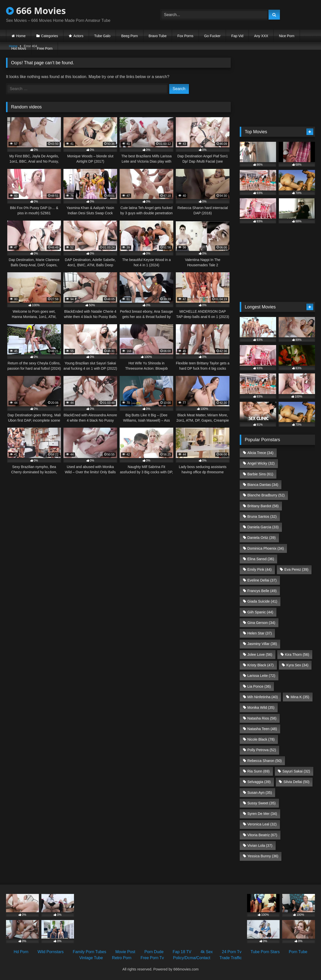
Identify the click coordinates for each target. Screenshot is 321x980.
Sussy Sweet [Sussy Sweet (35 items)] (261, 803)
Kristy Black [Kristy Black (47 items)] (260, 665)
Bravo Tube (158, 36)
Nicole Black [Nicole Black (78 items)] (261, 739)
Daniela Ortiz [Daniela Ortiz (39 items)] (261, 538)
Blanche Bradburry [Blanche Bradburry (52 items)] (266, 495)
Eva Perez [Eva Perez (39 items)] (296, 569)
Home (21, 36)
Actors (78, 36)
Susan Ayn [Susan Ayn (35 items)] (260, 793)
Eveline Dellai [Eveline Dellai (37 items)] (262, 580)
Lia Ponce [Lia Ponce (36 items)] (259, 686)
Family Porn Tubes (89, 952)
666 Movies (36, 11)
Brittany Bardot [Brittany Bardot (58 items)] (263, 506)
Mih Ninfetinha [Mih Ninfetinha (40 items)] (263, 697)
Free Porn (45, 48)
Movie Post (125, 952)
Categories (50, 36)
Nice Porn (287, 36)
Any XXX (261, 36)
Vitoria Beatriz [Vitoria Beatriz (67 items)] (262, 835)
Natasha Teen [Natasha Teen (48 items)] (262, 729)
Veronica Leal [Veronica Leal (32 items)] (262, 824)
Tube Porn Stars (265, 952)
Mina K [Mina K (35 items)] (300, 697)
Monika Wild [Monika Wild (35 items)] (261, 707)
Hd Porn (21, 952)
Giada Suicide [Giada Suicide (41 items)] (262, 601)
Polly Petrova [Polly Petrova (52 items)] (262, 750)
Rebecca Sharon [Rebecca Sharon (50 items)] (264, 761)
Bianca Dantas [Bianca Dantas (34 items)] (263, 485)
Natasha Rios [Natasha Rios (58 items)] (262, 718)
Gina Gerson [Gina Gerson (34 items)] (261, 623)
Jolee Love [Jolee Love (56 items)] (260, 655)
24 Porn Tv (232, 952)
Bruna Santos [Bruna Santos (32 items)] (262, 516)
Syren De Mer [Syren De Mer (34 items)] (262, 814)
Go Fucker (212, 36)
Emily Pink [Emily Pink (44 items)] (259, 569)
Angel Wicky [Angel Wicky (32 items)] (261, 463)
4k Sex (207, 952)
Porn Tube (298, 952)
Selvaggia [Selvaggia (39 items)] (259, 782)
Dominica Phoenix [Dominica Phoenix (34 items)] (266, 548)
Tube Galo (102, 36)
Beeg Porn (129, 36)
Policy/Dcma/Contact (192, 958)
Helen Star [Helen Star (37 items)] (260, 633)
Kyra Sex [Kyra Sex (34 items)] (297, 665)
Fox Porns (185, 36)
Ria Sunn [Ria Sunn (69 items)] (258, 771)
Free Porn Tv (152, 958)
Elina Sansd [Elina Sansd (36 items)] (261, 559)
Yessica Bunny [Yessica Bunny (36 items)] (263, 856)
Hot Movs (19, 48)
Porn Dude (154, 952)
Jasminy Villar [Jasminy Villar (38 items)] (262, 644)
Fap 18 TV (182, 952)
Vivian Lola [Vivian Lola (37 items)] (260, 845)
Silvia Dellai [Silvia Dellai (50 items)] (296, 782)
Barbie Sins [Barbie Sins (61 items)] (260, 474)
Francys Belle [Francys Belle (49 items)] (262, 591)
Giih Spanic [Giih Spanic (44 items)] (260, 612)
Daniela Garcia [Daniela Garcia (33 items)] (263, 527)
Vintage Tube (91, 958)
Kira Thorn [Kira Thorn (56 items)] (297, 655)
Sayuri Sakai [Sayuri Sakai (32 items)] (296, 771)
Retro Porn (122, 958)
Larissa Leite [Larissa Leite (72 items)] (261, 676)
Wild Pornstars (51, 952)
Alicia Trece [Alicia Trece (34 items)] (260, 453)
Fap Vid (237, 36)
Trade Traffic (231, 958)
